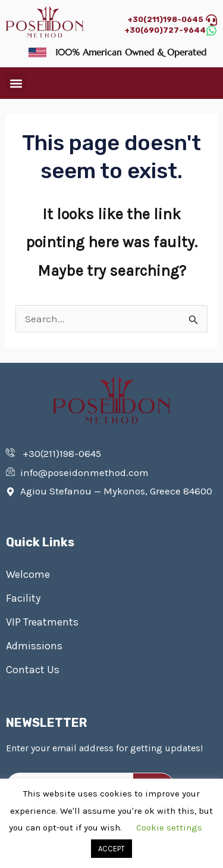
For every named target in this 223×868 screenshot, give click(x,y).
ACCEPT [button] (111, 849)
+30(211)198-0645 (165, 19)
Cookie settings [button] (169, 827)
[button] (16, 83)
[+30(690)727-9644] (211, 31)
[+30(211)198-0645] (211, 20)
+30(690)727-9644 (165, 30)
